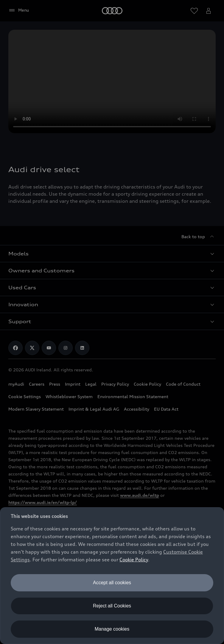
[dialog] (112, 576)
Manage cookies (112, 629)
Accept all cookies (112, 583)
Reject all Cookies (112, 606)
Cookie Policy (134, 560)
